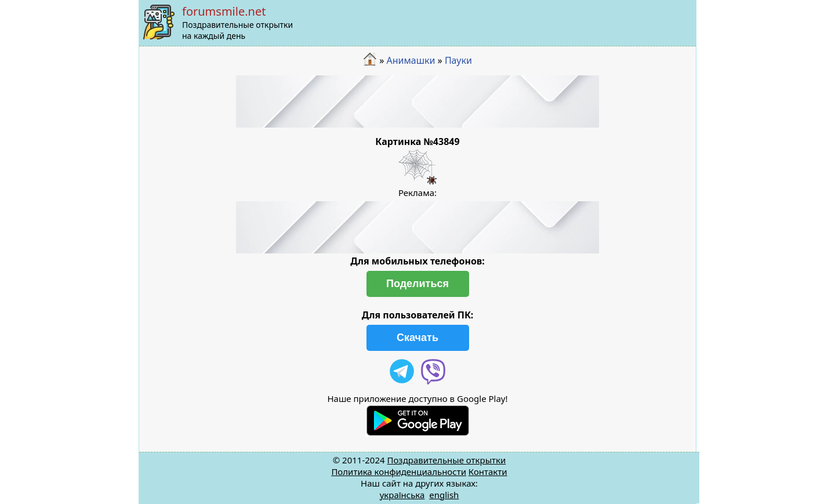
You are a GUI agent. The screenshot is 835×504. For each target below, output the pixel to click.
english (444, 495)
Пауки (458, 60)
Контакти (488, 472)
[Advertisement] (418, 101)
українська (402, 495)
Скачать (418, 338)
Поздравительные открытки (446, 460)
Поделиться (418, 284)
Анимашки (411, 60)
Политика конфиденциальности (399, 472)
